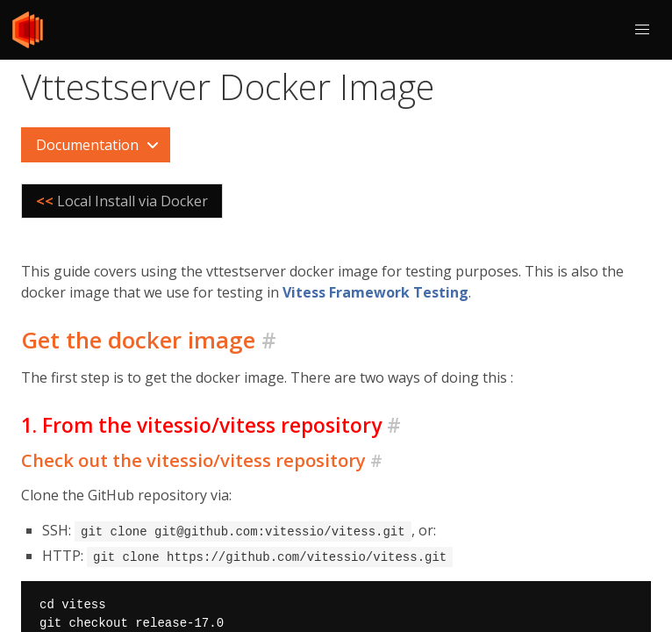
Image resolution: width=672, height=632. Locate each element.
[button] (642, 30)
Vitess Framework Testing (375, 292)
